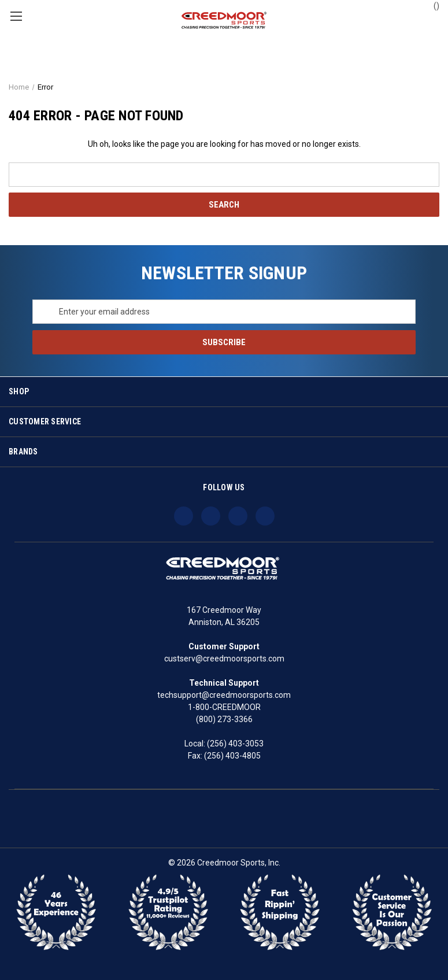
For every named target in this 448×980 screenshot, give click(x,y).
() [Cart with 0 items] (431, 5)
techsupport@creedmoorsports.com (224, 695)
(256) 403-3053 (235, 744)
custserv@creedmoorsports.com (224, 659)
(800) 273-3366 (224, 719)
